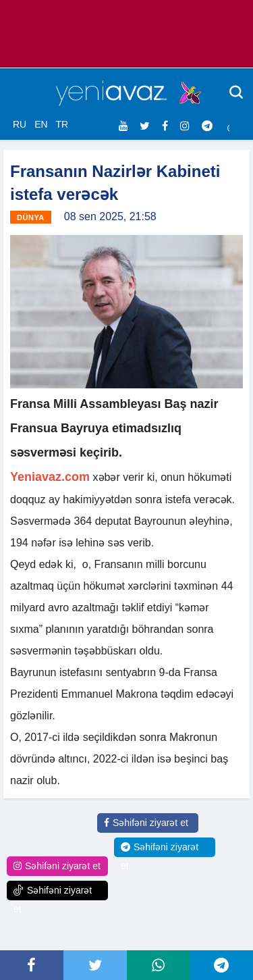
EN (41, 124)
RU (20, 124)
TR (62, 124)
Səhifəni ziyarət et (146, 823)
